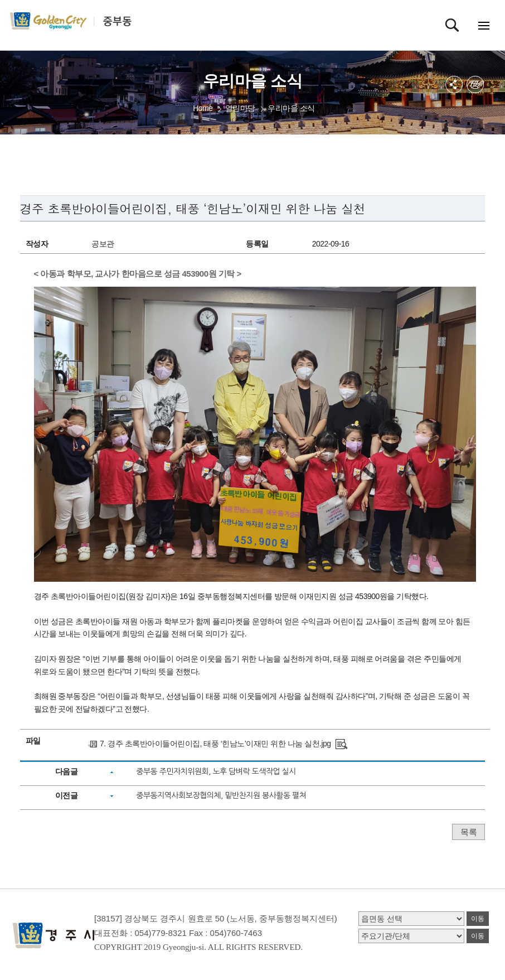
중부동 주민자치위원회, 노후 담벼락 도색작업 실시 (216, 771)
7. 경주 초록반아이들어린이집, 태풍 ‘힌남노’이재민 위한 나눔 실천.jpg (215, 744)
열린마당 (240, 108)
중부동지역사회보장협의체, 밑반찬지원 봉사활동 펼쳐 (221, 795)
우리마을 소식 (291, 108)
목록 (468, 832)
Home (203, 108)
